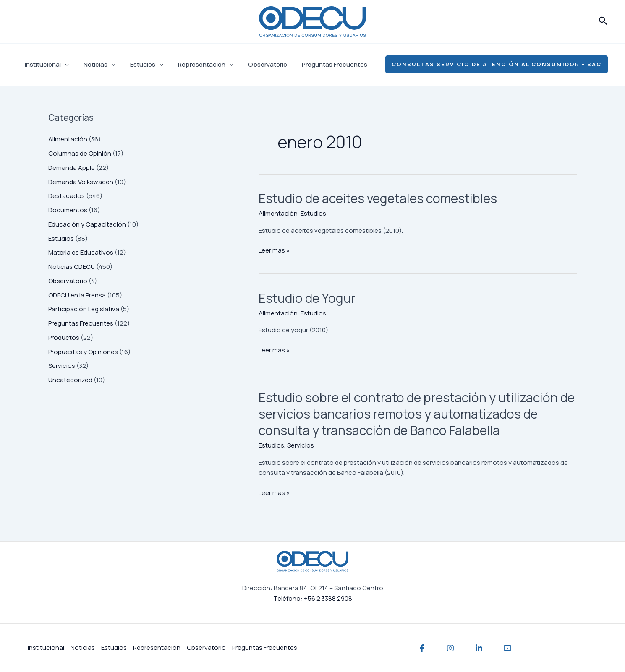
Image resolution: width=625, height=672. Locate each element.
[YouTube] (507, 648)
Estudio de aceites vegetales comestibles (378, 198)
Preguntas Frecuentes (323, 64)
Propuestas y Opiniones (83, 352)
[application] (64, 65)
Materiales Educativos (81, 252)
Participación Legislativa (84, 309)
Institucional (46, 65)
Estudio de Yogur (307, 298)
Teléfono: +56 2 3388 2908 (313, 598)
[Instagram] (450, 648)
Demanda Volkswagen (81, 182)
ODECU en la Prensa (77, 295)
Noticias (96, 65)
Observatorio (258, 64)
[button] (603, 21)
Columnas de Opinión (80, 153)
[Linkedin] (479, 648)
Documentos (68, 210)
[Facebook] (422, 648)
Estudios (141, 65)
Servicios (62, 366)
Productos (64, 337)
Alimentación (68, 139)
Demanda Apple (72, 168)
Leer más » (274, 250)
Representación (198, 65)
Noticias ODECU (72, 267)
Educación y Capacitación (87, 224)
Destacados (67, 196)
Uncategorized (70, 380)
